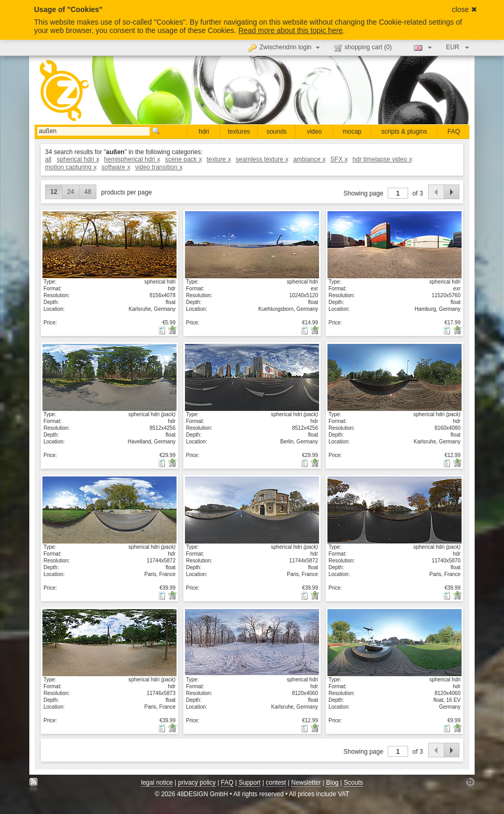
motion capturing (70, 167)
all (48, 159)
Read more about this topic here (291, 30)
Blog (332, 783)
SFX (339, 159)
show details (109, 244)
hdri (204, 132)
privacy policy (197, 783)
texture (218, 159)
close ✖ (464, 9)
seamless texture (262, 159)
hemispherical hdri (132, 159)
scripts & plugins (404, 132)
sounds (277, 132)
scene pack (183, 159)
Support (249, 783)
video (315, 132)
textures (239, 132)
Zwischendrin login (285, 47)
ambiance (309, 159)
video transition (158, 167)
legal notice (157, 783)
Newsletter (306, 783)
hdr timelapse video (382, 159)
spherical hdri (78, 159)
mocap (352, 132)
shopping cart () (363, 48)
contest (276, 783)
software (116, 167)
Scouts (353, 783)
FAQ (454, 132)
